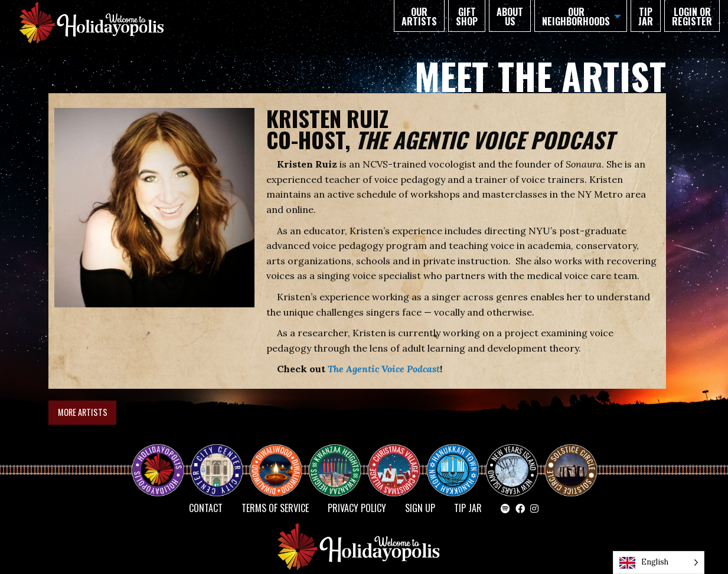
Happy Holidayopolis (162, 460)
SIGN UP (420, 508)
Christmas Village (399, 460)
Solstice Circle (572, 460)
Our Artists (419, 17)
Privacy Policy (357, 508)
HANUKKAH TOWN (458, 460)
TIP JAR (646, 17)
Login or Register (692, 17)
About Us (510, 17)
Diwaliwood (280, 455)
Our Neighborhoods (576, 17)
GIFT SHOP (467, 17)
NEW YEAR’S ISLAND (512, 464)
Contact (206, 508)
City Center (216, 460)
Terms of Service (275, 508)
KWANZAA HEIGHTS (339, 460)
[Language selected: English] (659, 562)
